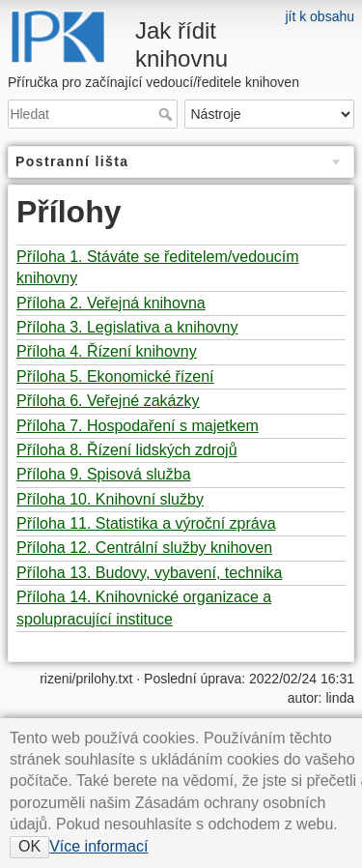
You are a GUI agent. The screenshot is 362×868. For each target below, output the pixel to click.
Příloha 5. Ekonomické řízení (115, 376)
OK (29, 846)
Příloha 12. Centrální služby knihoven (144, 548)
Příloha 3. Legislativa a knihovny (127, 327)
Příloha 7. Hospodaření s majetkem (138, 426)
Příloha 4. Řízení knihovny (107, 351)
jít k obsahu (320, 16)
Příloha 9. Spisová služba (104, 474)
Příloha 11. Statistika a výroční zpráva (146, 523)
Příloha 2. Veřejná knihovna (111, 303)
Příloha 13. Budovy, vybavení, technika (149, 573)
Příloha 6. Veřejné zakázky (108, 401)
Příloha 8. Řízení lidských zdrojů (127, 450)
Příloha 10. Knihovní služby (110, 499)
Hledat (167, 114)
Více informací (98, 846)
